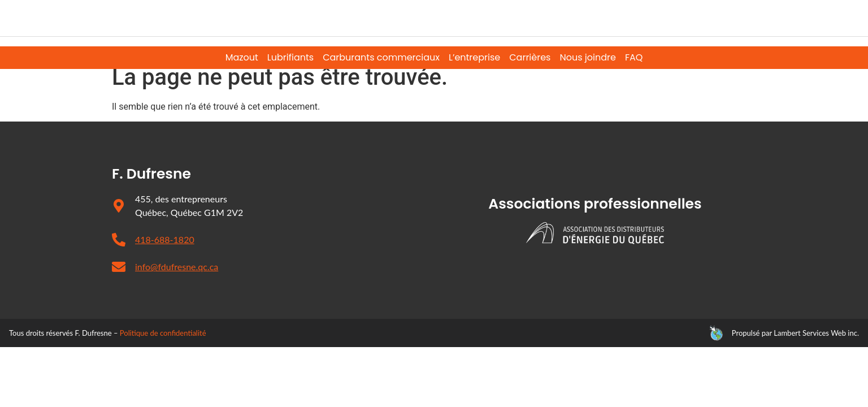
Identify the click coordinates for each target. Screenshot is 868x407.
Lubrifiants (290, 58)
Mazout (242, 58)
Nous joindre (587, 58)
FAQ (634, 58)
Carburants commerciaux (381, 58)
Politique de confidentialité (163, 351)
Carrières (530, 58)
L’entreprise (474, 58)
